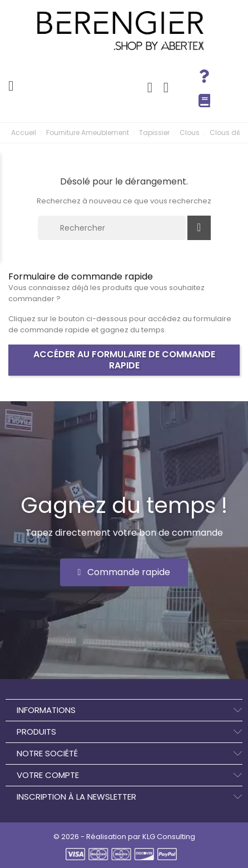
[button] (124, 572)
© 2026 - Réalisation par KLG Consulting (124, 837)
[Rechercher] (112, 228)
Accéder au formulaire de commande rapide (124, 360)
